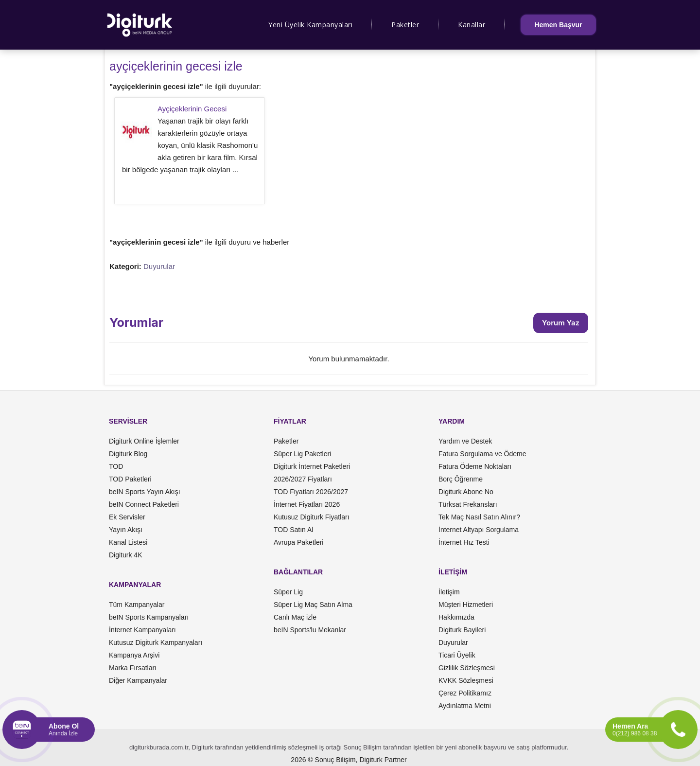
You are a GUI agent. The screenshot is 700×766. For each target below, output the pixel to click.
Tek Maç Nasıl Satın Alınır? (479, 517)
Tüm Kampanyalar (137, 605)
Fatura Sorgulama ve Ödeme (482, 454)
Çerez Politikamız (465, 693)
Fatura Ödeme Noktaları (475, 466)
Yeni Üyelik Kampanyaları (310, 25)
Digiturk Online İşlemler (144, 441)
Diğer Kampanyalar (138, 680)
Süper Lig (288, 592)
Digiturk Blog (128, 454)
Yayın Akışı (126, 530)
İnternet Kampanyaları (142, 630)
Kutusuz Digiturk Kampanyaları (156, 642)
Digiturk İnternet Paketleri (312, 466)
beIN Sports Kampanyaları (149, 617)
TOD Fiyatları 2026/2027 (311, 492)
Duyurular (159, 266)
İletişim (449, 592)
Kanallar (472, 25)
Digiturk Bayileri (462, 630)
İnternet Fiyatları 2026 (307, 504)
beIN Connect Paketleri (144, 504)
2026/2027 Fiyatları (303, 479)
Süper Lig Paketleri (302, 454)
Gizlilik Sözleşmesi (467, 668)
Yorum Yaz (561, 323)
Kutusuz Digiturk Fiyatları (312, 517)
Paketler (405, 25)
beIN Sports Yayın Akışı (145, 492)
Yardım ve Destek (465, 441)
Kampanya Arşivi (134, 655)
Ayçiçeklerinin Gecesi (192, 109)
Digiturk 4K (125, 555)
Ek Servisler (127, 517)
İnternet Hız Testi (464, 542)
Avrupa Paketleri (298, 542)
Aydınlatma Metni (465, 706)
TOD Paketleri (130, 479)
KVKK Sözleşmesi (466, 680)
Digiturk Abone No (466, 492)
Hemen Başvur (558, 25)
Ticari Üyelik (457, 655)
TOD (116, 466)
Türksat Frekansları (468, 504)
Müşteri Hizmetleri (466, 605)
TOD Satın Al (293, 530)
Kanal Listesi (128, 542)
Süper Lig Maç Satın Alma (313, 605)
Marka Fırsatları (133, 668)
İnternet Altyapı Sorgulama (479, 530)
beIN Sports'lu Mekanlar (310, 630)
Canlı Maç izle (295, 617)
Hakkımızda (456, 617)
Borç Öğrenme (461, 479)
